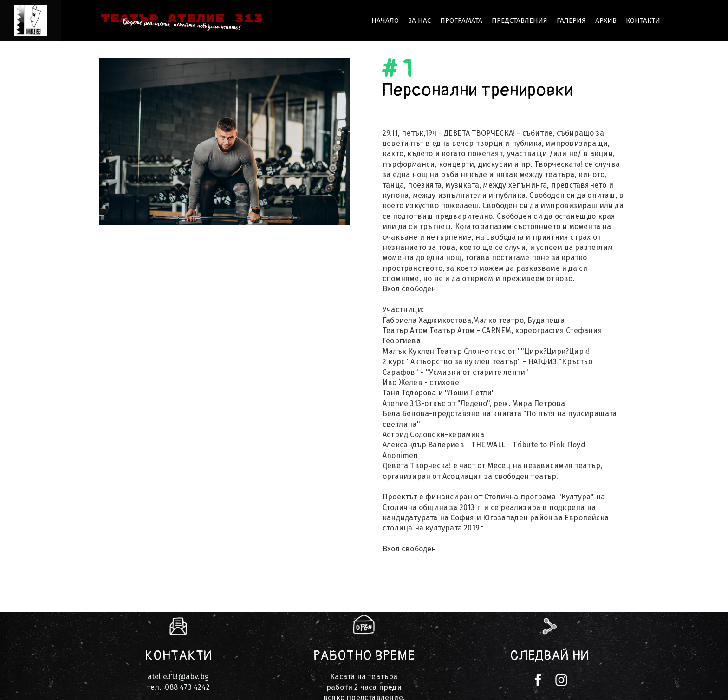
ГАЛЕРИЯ (571, 20)
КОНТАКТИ (643, 20)
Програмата (461, 20)
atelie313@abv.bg (178, 677)
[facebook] (538, 680)
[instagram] (561, 680)
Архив (606, 20)
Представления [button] (520, 20)
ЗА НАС (419, 20)
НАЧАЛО (385, 20)
